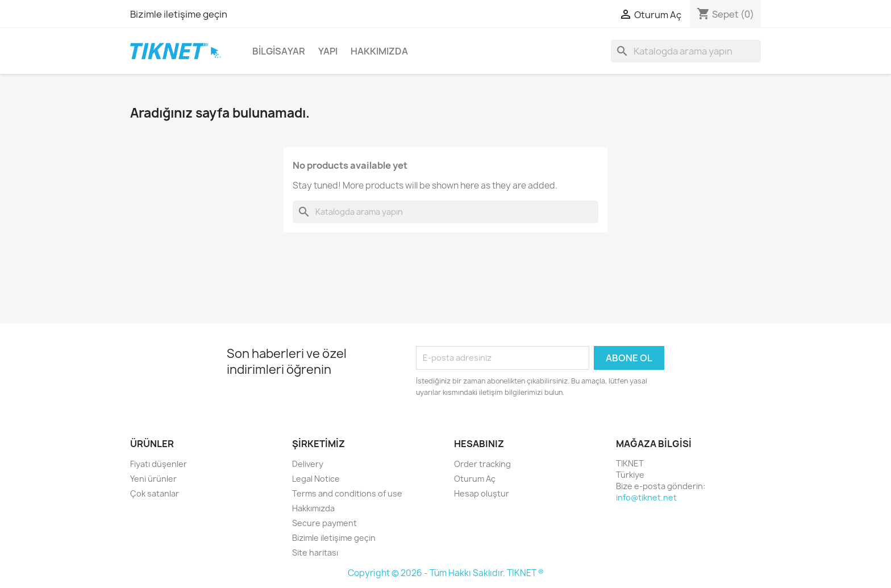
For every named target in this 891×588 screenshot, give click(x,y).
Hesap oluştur (482, 493)
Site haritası (315, 552)
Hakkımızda (379, 51)
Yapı (328, 51)
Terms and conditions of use (347, 493)
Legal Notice (316, 479)
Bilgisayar (279, 51)
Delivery (308, 464)
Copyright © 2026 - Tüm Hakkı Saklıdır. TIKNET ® (446, 573)
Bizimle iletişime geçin (179, 14)
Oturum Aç (475, 479)
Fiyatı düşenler (159, 464)
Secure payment (324, 523)
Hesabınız (479, 444)
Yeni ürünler (153, 479)
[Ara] (686, 51)
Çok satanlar (155, 493)
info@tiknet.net (646, 497)
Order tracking (482, 464)
